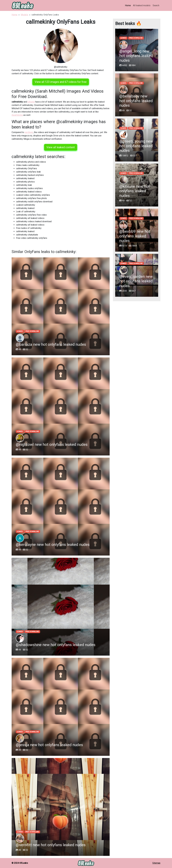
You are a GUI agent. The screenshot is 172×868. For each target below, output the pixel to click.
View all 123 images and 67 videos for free (61, 82)
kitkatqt (31, 102)
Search (156, 5)
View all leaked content (61, 147)
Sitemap (156, 863)
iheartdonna (17, 115)
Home (128, 5)
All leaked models (142, 5)
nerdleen (29, 132)
